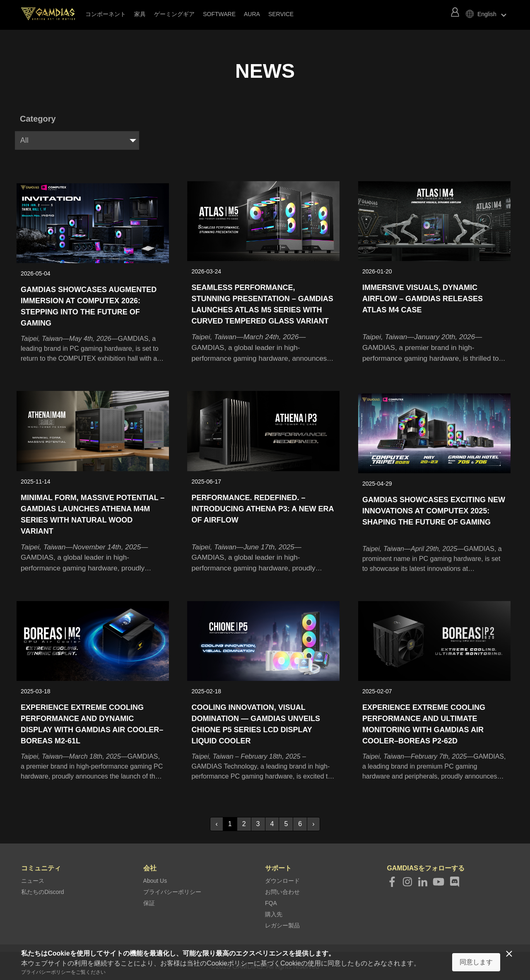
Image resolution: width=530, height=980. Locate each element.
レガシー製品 (282, 924)
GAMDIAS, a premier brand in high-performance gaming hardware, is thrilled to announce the (433, 348)
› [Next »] (313, 822)
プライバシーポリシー (172, 890)
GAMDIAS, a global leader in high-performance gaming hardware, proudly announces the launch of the (261, 557)
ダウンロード (282, 879)
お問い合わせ (282, 890)
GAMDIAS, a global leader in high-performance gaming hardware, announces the (261, 347)
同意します (476, 962)
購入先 (274, 913)
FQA (271, 901)
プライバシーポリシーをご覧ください (63, 972)
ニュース (33, 879)
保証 (149, 901)
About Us (155, 879)
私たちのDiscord (42, 890)
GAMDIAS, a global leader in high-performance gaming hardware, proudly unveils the (90, 556)
